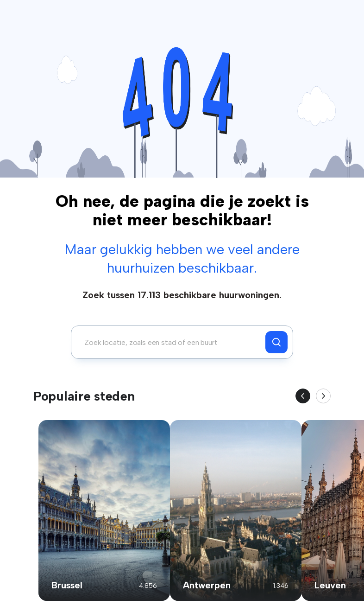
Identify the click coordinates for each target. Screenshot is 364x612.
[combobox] (171, 342)
